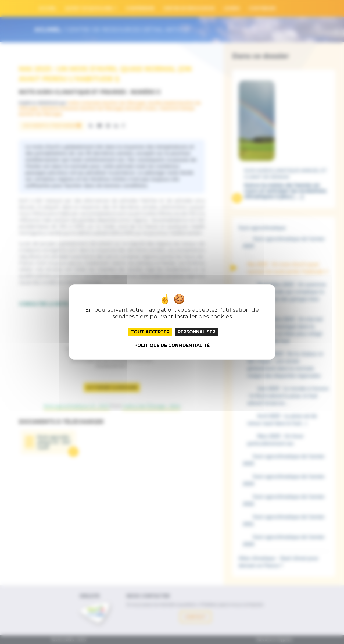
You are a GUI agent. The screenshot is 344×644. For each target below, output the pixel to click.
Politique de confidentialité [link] (172, 345)
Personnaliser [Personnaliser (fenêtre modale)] (196, 332)
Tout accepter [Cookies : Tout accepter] (150, 332)
